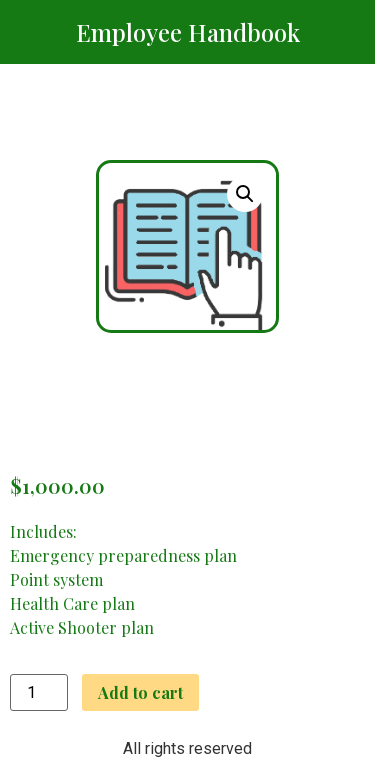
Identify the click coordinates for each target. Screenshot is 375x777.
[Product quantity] (39, 692)
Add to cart (140, 692)
